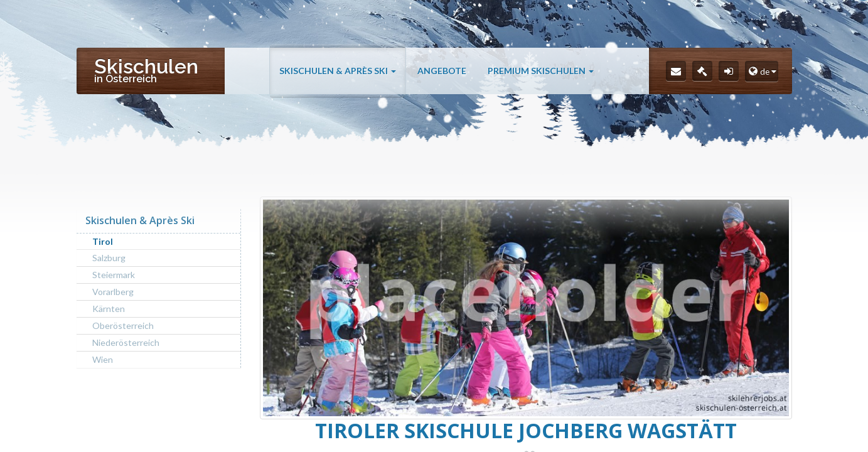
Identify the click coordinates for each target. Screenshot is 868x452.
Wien (103, 359)
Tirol (103, 241)
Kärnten (109, 309)
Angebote (442, 71)
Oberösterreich (123, 326)
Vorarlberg (113, 292)
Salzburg (109, 258)
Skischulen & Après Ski (338, 71)
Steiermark (114, 275)
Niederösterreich (126, 342)
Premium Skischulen (541, 71)
